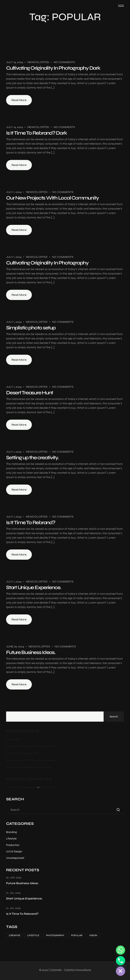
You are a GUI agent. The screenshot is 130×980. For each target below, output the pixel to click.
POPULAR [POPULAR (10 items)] (77, 935)
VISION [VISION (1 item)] (93, 935)
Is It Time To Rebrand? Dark (36, 133)
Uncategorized (15, 858)
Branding (12, 832)
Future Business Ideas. (31, 652)
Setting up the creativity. (32, 458)
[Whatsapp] (121, 950)
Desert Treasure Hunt (30, 393)
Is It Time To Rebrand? (31, 522)
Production (13, 845)
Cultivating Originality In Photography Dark (53, 68)
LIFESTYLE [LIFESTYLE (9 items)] (33, 935)
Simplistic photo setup (31, 328)
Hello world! (13, 739)
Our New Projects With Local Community (52, 198)
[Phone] (121, 961)
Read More (19, 100)
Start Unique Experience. (34, 587)
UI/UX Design (14, 851)
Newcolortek (38, 62)
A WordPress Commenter (21, 787)
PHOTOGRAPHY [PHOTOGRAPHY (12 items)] (55, 935)
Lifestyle (11, 839)
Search (114, 716)
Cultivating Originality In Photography (47, 263)
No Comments (64, 62)
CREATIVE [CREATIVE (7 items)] (15, 935)
